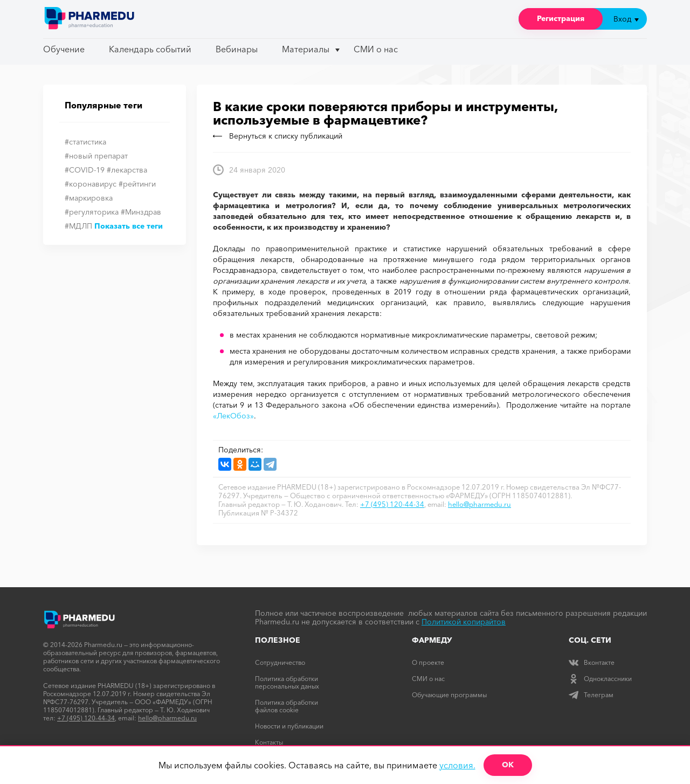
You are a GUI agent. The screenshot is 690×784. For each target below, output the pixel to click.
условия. (457, 765)
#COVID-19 (85, 170)
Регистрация (561, 18)
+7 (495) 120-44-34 (392, 504)
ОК (508, 765)
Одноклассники (600, 679)
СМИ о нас (376, 49)
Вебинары (237, 49)
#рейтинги (137, 184)
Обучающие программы (449, 695)
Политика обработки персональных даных (287, 682)
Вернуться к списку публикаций (278, 136)
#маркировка (89, 198)
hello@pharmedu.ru (479, 504)
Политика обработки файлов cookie (287, 706)
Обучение (64, 49)
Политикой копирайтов (464, 622)
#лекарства (127, 170)
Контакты (269, 742)
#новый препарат (96, 156)
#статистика (85, 142)
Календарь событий (150, 49)
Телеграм (591, 695)
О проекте (428, 662)
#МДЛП (78, 226)
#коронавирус (91, 184)
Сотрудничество (280, 662)
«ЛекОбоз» (233, 416)
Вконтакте (592, 662)
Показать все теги (129, 226)
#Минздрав (141, 212)
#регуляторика (92, 212)
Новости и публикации (289, 726)
